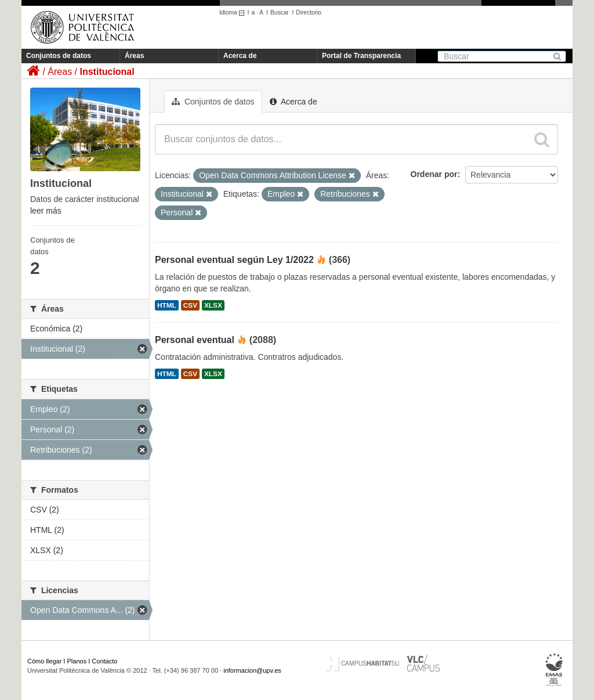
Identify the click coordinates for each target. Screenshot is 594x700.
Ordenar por (434, 174)
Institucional (107, 72)
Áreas (134, 56)
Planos (77, 661)
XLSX (213, 305)
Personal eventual (195, 340)
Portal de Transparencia (361, 56)
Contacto (104, 661)
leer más (46, 211)
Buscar (280, 12)
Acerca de (240, 56)
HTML (167, 305)
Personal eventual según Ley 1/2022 (234, 260)
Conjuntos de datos (59, 56)
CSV (190, 305)
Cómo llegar (44, 661)
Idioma (233, 12)
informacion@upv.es (252, 670)
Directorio (309, 12)
